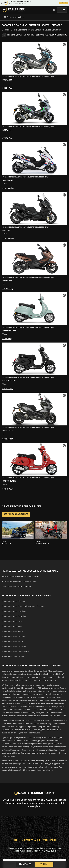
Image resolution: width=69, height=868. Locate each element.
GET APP (64, 3)
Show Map (25, 864)
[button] (34, 66)
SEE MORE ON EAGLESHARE (16, 514)
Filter (44, 864)
